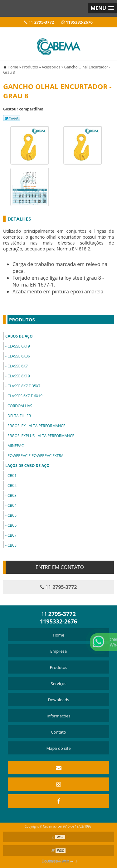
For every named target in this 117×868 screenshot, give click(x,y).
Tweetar (12, 118)
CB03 (12, 495)
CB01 (12, 476)
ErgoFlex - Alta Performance (36, 426)
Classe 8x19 (19, 376)
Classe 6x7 (18, 366)
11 (39, 22)
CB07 (12, 535)
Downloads (59, 700)
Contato (58, 732)
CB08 (12, 545)
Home (58, 635)
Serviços (59, 684)
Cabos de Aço (19, 336)
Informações (59, 716)
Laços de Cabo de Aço (27, 466)
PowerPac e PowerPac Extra (35, 456)
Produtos (22, 320)
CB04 (12, 505)
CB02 (12, 485)
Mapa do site (58, 748)
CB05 (12, 515)
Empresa (58, 651)
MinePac (16, 446)
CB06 (12, 525)
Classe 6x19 (19, 346)
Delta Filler (19, 416)
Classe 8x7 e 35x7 (24, 386)
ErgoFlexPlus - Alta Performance (41, 436)
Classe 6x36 (19, 356)
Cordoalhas (20, 406)
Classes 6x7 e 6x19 (25, 396)
